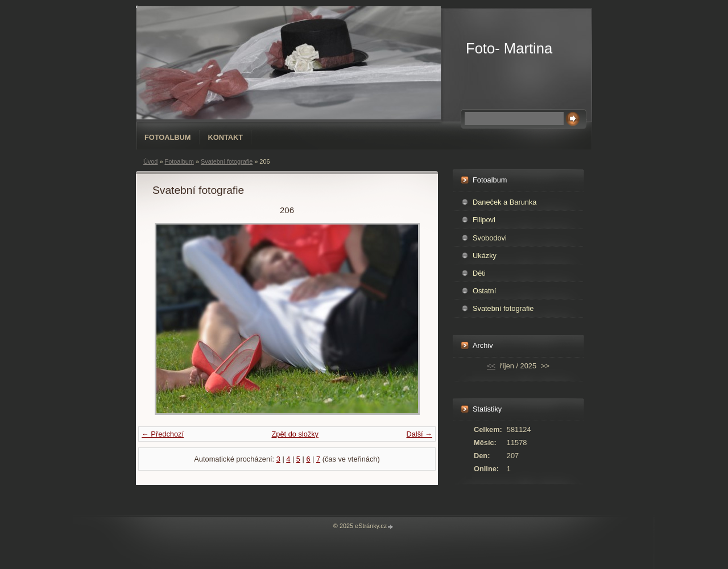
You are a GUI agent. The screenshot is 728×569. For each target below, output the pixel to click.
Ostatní (484, 291)
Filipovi (484, 220)
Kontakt (226, 137)
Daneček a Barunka (504, 202)
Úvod (150, 161)
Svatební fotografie (227, 161)
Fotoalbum (168, 137)
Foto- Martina (509, 48)
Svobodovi (490, 238)
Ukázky (485, 256)
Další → (419, 434)
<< (491, 366)
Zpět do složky (295, 434)
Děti (479, 273)
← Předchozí (163, 434)
